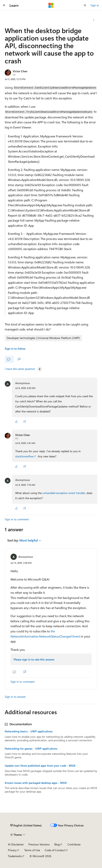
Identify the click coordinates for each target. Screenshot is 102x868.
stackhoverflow (24, 456)
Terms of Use (32, 850)
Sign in (95, 5)
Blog (57, 844)
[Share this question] (94, 20)
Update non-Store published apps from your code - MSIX (40, 766)
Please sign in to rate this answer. (34, 659)
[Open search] (85, 5)
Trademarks (15, 856)
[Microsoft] (51, 5)
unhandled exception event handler (64, 493)
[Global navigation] (4, 5)
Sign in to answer (15, 697)
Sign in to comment (17, 519)
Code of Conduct (55, 850)
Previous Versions (39, 844)
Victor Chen (20, 71)
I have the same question (20, 369)
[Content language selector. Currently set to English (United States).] (26, 825)
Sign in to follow (15, 349)
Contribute (74, 844)
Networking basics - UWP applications (29, 731)
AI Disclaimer (16, 844)
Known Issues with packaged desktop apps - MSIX (36, 783)
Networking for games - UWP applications (31, 749)
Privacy (12, 850)
